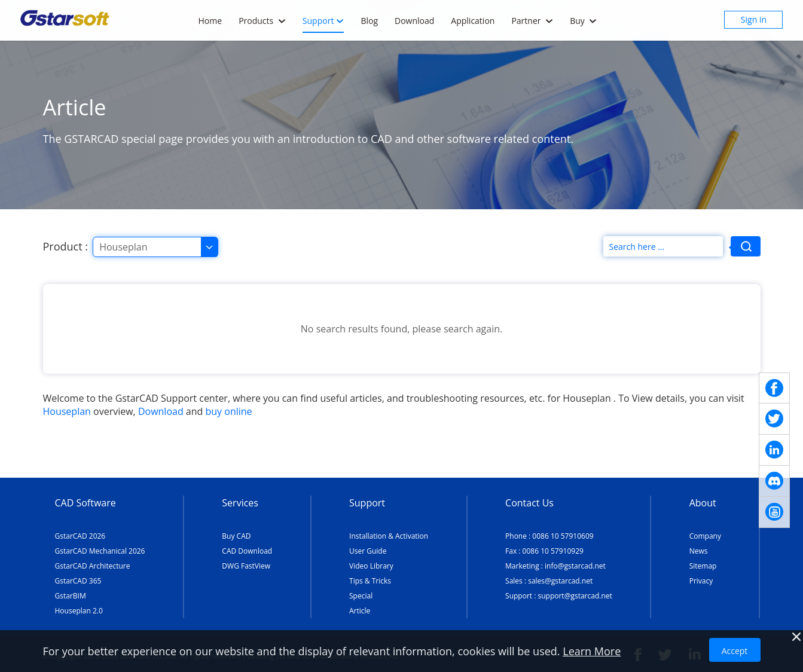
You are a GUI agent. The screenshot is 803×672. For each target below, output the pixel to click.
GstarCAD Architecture (93, 566)
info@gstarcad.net (575, 566)
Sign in (754, 19)
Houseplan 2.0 (79, 611)
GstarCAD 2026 (80, 536)
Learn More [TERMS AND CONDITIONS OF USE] (592, 651)
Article (360, 611)
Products (262, 21)
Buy (583, 21)
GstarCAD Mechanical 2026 (100, 551)
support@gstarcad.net (575, 596)
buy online (229, 411)
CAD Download (247, 551)
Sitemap (703, 566)
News (699, 551)
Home (210, 21)
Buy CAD (236, 536)
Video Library (371, 566)
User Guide (368, 551)
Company (705, 536)
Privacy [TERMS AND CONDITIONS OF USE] (701, 581)
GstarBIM (71, 596)
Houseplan (67, 411)
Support (323, 21)
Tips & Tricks (370, 581)
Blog (369, 21)
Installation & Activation (389, 536)
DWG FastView (246, 566)
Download (414, 21)
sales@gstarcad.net (560, 581)
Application (473, 21)
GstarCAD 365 (78, 581)
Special (361, 596)
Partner (532, 21)
